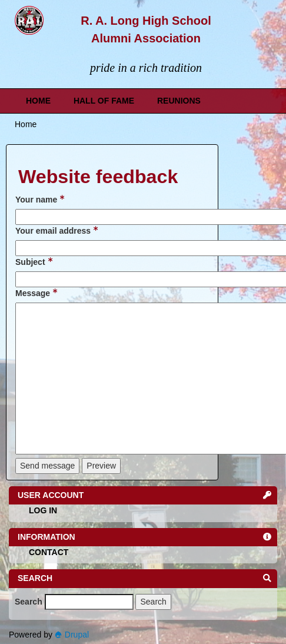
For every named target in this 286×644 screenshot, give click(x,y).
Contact (49, 552)
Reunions (179, 101)
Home (38, 101)
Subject (34, 261)
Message (36, 293)
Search (29, 602)
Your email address (57, 230)
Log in (43, 510)
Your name (40, 199)
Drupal (72, 635)
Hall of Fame (104, 101)
